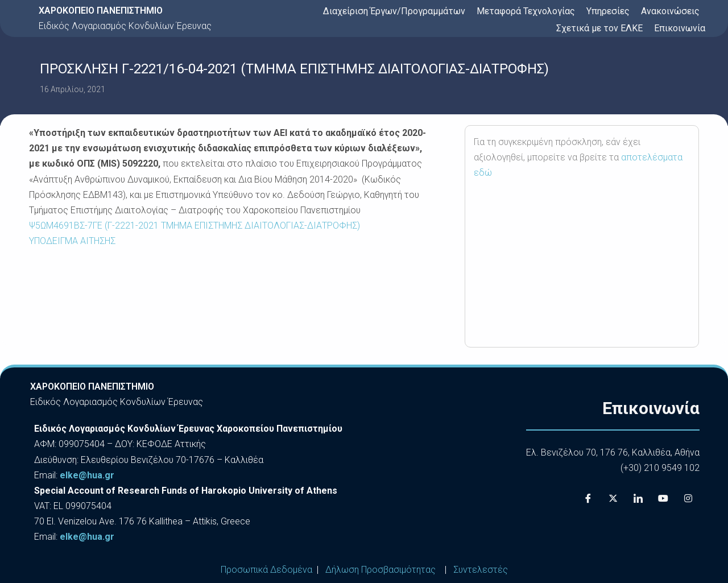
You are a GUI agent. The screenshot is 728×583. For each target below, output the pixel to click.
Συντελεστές (481, 570)
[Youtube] (663, 498)
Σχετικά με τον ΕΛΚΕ (599, 28)
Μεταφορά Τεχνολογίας (526, 11)
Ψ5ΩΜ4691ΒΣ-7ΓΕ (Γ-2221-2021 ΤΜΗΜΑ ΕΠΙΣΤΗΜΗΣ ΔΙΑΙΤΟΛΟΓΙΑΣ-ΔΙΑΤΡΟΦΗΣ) (195, 226)
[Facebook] (588, 498)
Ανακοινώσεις (670, 11)
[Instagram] (688, 498)
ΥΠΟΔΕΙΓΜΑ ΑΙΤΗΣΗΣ (72, 241)
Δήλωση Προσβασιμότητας (380, 570)
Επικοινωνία (680, 28)
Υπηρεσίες (608, 11)
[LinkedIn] (638, 498)
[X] (613, 498)
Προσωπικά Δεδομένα (266, 570)
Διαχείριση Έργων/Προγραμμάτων (394, 11)
